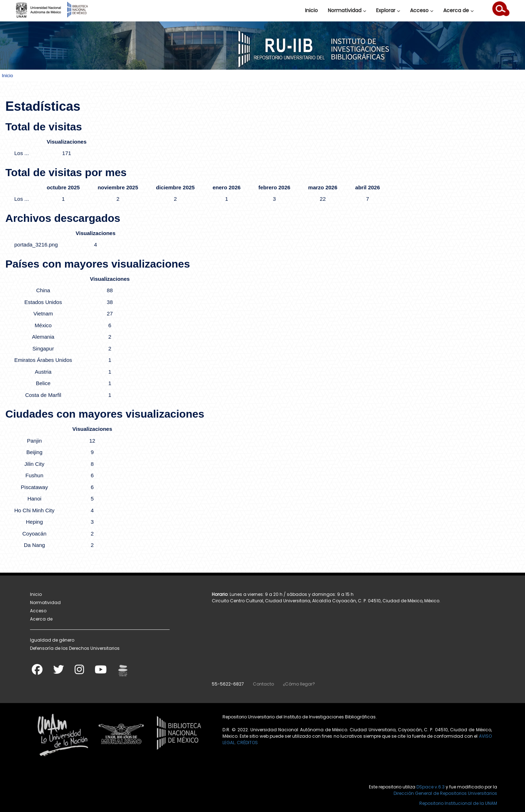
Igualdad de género (52, 640)
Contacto (263, 684)
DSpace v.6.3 (431, 787)
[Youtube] (101, 672)
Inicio (311, 10)
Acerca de (458, 10)
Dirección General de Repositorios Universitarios (445, 793)
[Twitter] (59, 672)
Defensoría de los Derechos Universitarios (75, 648)
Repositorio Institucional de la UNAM (458, 803)
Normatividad (347, 10)
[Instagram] (79, 672)
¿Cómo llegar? (299, 684)
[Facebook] (37, 672)
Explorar (388, 10)
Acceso (422, 10)
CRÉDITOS (247, 743)
